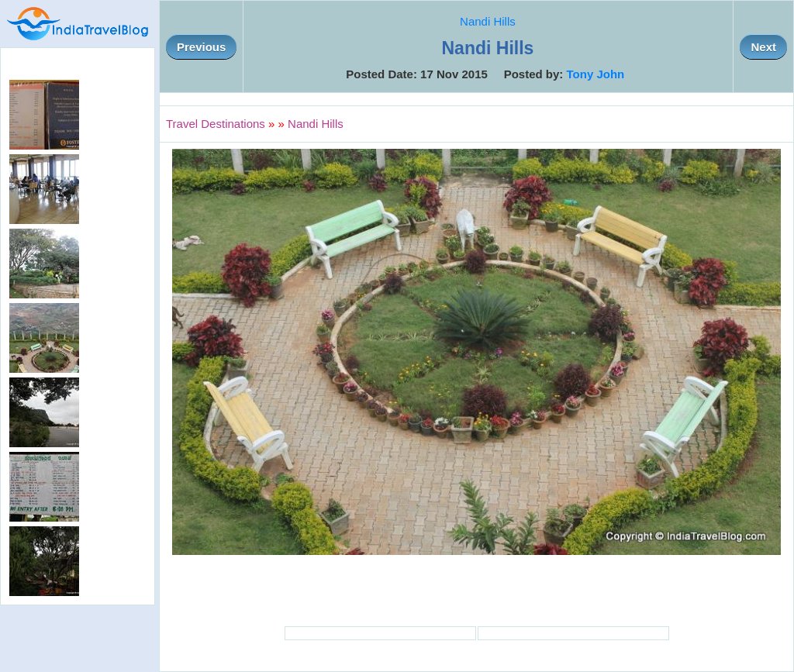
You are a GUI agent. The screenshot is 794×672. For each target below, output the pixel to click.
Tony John (596, 74)
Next (763, 47)
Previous (201, 47)
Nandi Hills (488, 21)
